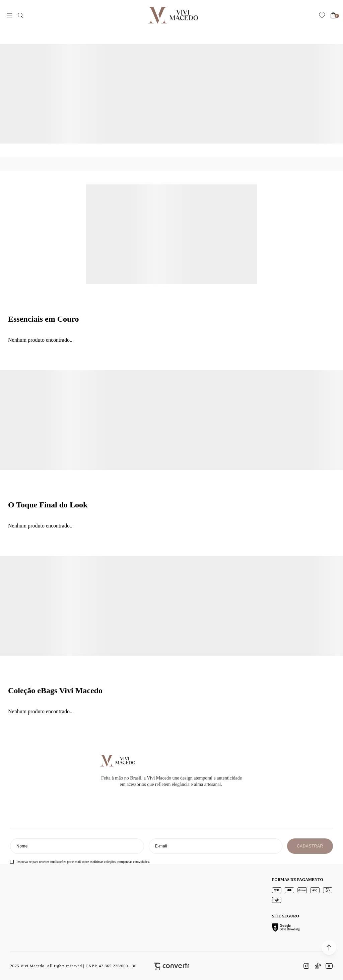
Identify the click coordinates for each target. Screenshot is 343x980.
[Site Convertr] (172, 966)
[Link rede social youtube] (329, 966)
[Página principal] (173, 15)
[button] (329, 948)
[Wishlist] (322, 15)
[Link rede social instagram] (306, 966)
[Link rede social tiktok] (318, 966)
